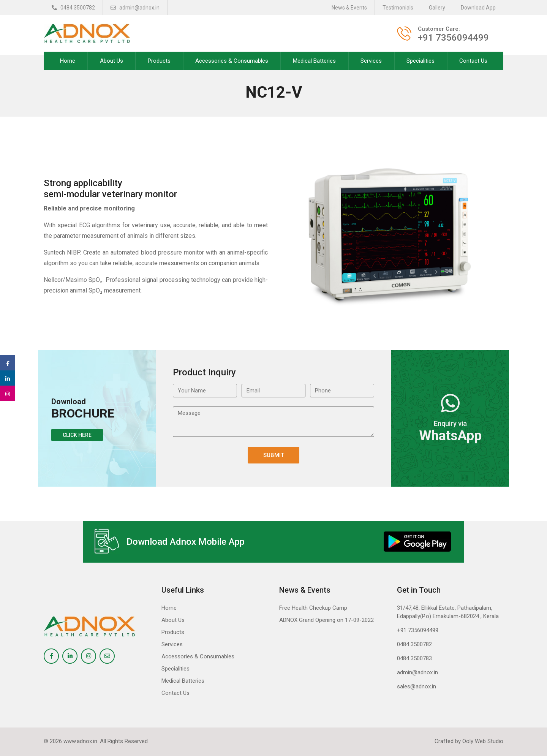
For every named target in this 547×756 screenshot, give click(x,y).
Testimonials (398, 8)
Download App (478, 8)
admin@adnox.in (135, 8)
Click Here (77, 435)
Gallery (437, 8)
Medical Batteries (314, 61)
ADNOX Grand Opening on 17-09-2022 (326, 620)
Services (371, 61)
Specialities (421, 61)
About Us (111, 61)
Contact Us (473, 61)
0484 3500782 (73, 8)
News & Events (349, 8)
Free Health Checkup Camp (313, 608)
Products (159, 61)
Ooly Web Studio (483, 741)
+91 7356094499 (418, 630)
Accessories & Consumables (232, 61)
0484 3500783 (414, 658)
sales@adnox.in (417, 686)
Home (68, 61)
